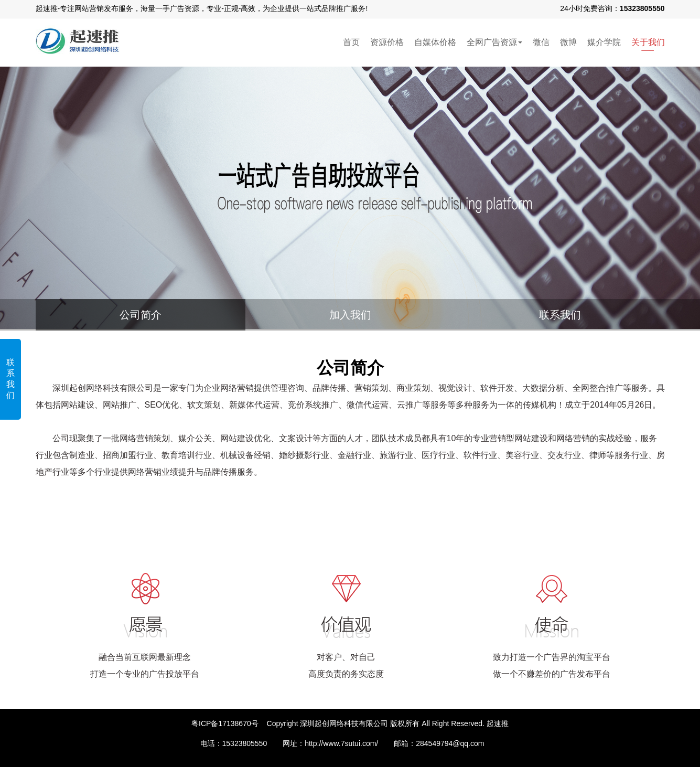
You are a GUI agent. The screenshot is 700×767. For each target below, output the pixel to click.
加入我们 (350, 315)
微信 (541, 42)
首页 (351, 42)
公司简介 (141, 315)
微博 (568, 42)
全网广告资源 (494, 42)
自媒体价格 (435, 42)
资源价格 (387, 42)
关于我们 (648, 42)
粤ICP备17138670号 (225, 723)
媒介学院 (604, 42)
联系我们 (10, 379)
